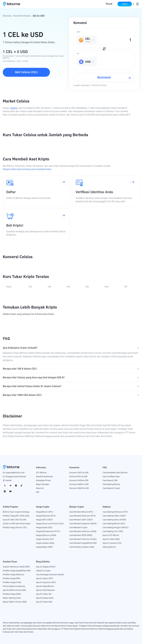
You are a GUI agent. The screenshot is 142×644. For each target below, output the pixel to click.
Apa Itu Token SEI (44, 594)
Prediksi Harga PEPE (12, 579)
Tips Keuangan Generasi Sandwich (51, 575)
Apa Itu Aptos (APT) (45, 579)
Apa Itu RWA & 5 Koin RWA (14, 590)
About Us (40, 488)
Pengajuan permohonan (16, 477)
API (38, 492)
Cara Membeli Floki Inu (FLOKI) (83, 539)
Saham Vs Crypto (43, 571)
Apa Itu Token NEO (44, 602)
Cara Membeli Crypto (78, 528)
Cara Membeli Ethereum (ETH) (83, 516)
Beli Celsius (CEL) (26, 72)
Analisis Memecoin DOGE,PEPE (16, 567)
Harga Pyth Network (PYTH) (48, 531)
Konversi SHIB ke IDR (79, 481)
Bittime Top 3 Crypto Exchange (16, 512)
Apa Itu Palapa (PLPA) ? (46, 567)
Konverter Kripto (22, 16)
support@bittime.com (15, 473)
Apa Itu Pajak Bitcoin (45, 586)
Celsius (14, 108)
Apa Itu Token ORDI (111, 539)
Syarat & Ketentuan (44, 477)
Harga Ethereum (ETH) (46, 516)
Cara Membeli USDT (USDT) (81, 520)
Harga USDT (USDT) (44, 520)
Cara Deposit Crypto (111, 488)
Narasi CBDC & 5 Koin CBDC (15, 602)
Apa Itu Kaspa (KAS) (45, 598)
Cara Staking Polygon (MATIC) (116, 528)
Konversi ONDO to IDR (79, 484)
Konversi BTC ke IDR (78, 477)
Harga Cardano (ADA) (45, 543)
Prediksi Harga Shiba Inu (13, 575)
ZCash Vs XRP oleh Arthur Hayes (17, 524)
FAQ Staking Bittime (111, 484)
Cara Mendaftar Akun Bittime (115, 473)
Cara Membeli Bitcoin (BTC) (81, 512)
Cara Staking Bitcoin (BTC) (114, 524)
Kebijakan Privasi (43, 481)
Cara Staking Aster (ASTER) (114, 520)
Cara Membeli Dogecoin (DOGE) (83, 524)
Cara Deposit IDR (110, 481)
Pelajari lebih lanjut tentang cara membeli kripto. (27, 169)
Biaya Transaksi (43, 484)
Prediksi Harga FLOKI (12, 582)
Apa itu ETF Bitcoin (111, 535)
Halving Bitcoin (109, 547)
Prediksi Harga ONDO (12, 594)
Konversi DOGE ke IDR (79, 488)
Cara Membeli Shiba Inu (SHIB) (83, 531)
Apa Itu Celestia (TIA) (112, 543)
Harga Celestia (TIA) (45, 539)
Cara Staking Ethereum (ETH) (115, 512)
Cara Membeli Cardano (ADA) (82, 547)
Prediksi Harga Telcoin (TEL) (15, 528)
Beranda (7, 16)
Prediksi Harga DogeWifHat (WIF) (17, 571)
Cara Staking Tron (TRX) (113, 531)
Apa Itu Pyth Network (45, 590)
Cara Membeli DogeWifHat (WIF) (83, 543)
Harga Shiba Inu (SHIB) (46, 535)
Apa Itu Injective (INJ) (46, 582)
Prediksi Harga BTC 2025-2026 (16, 516)
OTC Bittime (41, 473)
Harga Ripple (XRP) (44, 547)
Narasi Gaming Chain (12, 598)
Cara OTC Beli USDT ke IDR (14, 520)
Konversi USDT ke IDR (79, 473)
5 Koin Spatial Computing (14, 586)
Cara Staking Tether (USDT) (114, 516)
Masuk (109, 4)
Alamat (8, 481)
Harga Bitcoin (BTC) (45, 512)
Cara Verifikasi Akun (111, 477)
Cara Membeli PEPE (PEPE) (81, 535)
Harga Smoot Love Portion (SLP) (50, 524)
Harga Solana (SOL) (44, 528)
